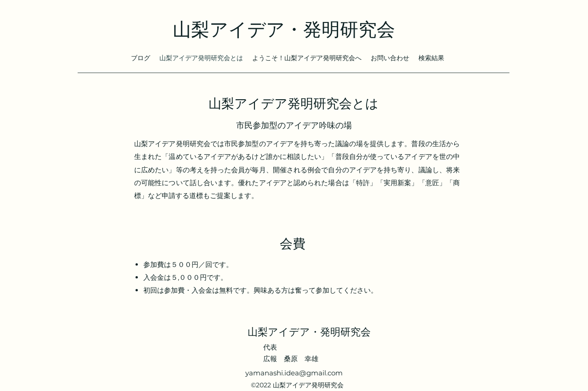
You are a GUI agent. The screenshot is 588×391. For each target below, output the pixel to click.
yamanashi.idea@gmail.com (294, 373)
